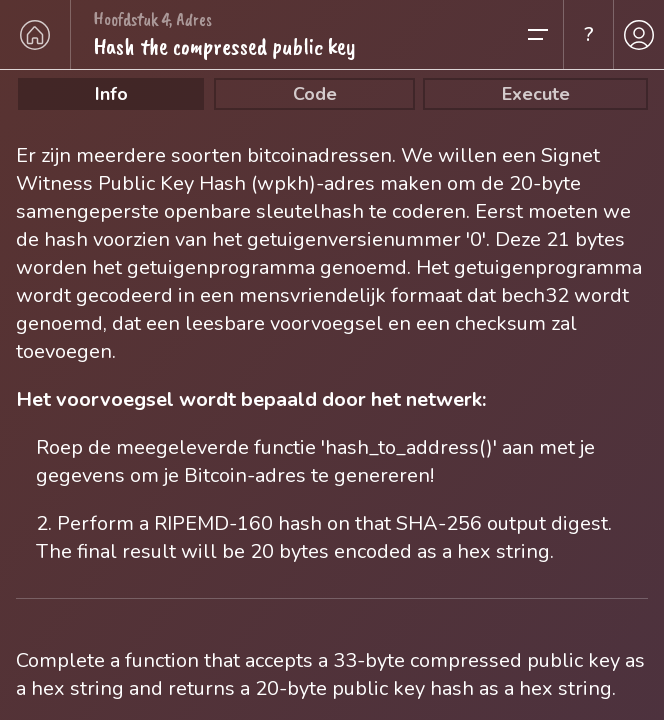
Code (315, 94)
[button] (544, 34)
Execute (536, 94)
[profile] (639, 34)
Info (111, 94)
